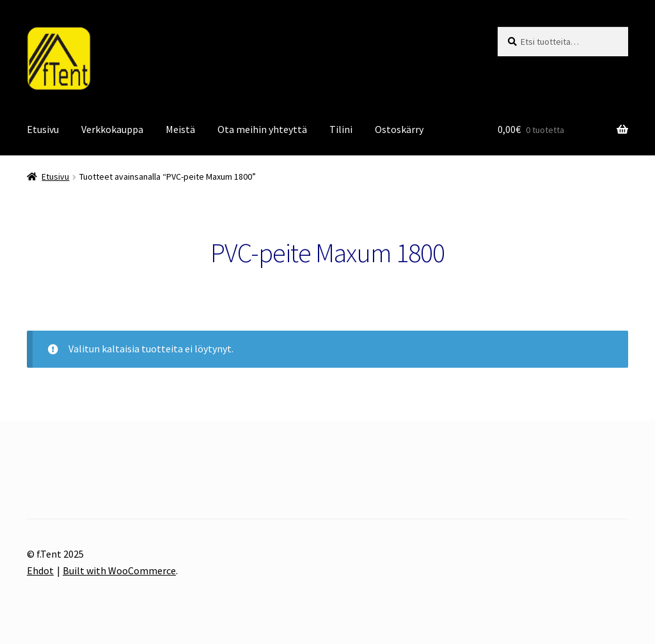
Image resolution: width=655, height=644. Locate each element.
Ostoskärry (399, 129)
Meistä (180, 129)
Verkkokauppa (112, 129)
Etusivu (43, 129)
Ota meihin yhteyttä (262, 129)
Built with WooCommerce (119, 570)
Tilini (341, 129)
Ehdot (40, 570)
